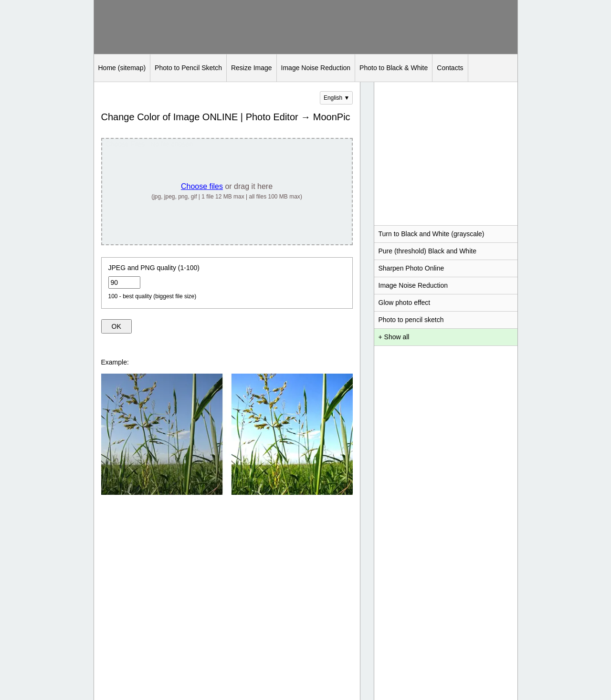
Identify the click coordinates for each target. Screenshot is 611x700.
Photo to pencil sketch (411, 320)
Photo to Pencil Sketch (188, 68)
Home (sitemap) (122, 68)
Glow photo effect (405, 303)
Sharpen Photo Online (411, 268)
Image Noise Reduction (316, 68)
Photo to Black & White (394, 68)
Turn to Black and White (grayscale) (432, 234)
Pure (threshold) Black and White (427, 251)
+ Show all (394, 337)
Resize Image (252, 68)
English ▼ (337, 98)
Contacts (450, 68)
